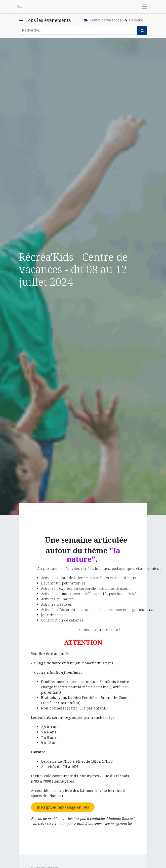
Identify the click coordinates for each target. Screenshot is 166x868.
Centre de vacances (103, 20)
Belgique (134, 20)
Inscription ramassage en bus (63, 807)
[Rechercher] (142, 30)
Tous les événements (45, 20)
